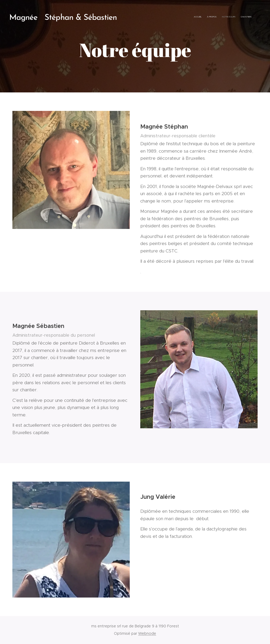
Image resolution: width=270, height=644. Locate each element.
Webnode (147, 633)
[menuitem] (235, 17)
